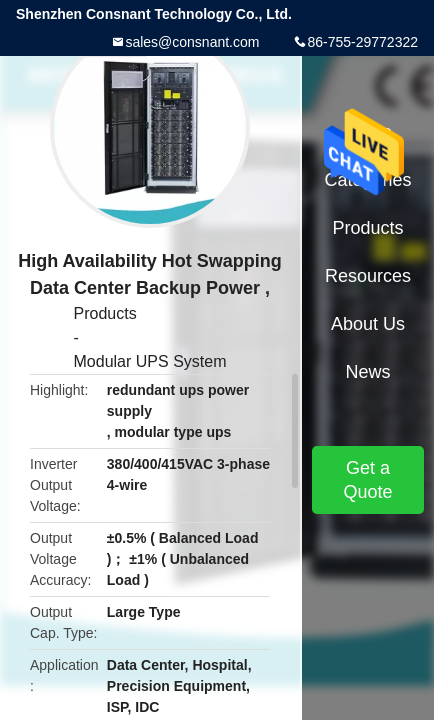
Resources (368, 276)
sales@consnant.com (192, 42)
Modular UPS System (150, 361)
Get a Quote (367, 480)
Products (105, 313)
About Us (368, 324)
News (367, 372)
